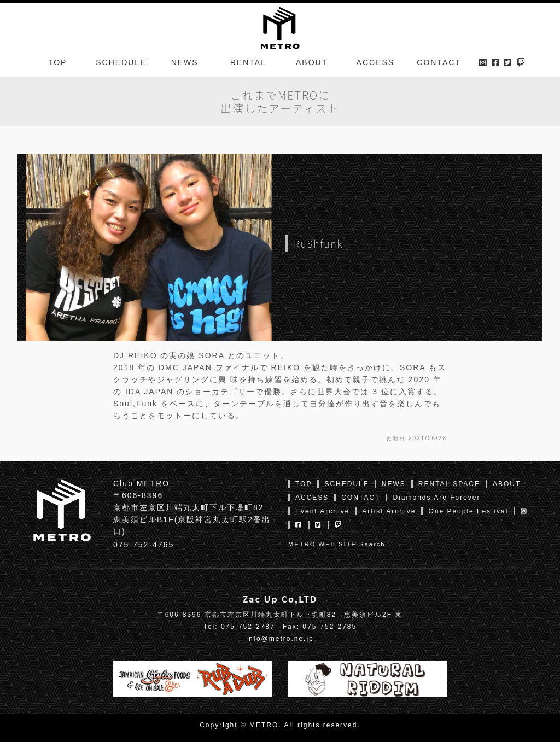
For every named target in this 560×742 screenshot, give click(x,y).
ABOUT (312, 62)
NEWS (185, 62)
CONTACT (439, 62)
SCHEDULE (121, 62)
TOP (58, 62)
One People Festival (468, 511)
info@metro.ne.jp (280, 639)
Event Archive (322, 511)
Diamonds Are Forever (436, 498)
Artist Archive (389, 511)
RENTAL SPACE (449, 484)
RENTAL (248, 62)
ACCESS (376, 62)
